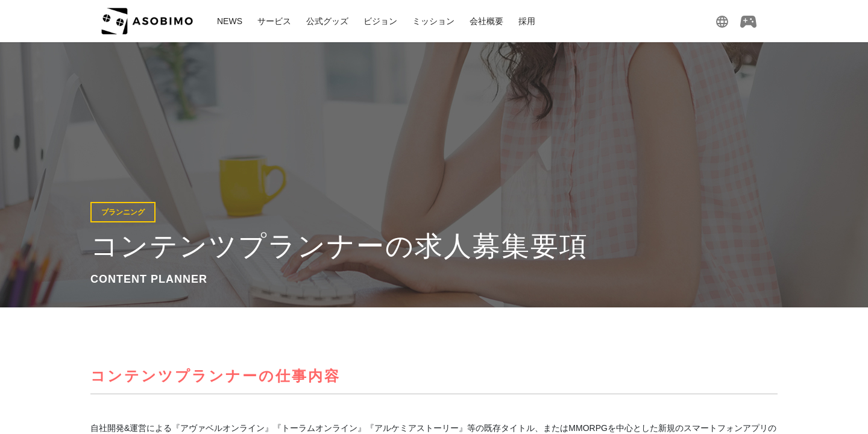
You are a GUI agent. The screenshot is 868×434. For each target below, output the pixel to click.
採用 (527, 21)
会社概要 (486, 21)
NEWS (230, 21)
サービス (274, 21)
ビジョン (380, 21)
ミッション (433, 21)
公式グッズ (327, 21)
